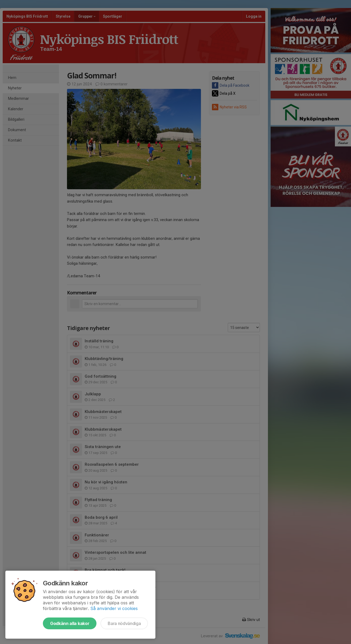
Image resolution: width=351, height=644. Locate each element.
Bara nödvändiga (124, 623)
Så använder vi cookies (114, 608)
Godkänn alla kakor (70, 623)
